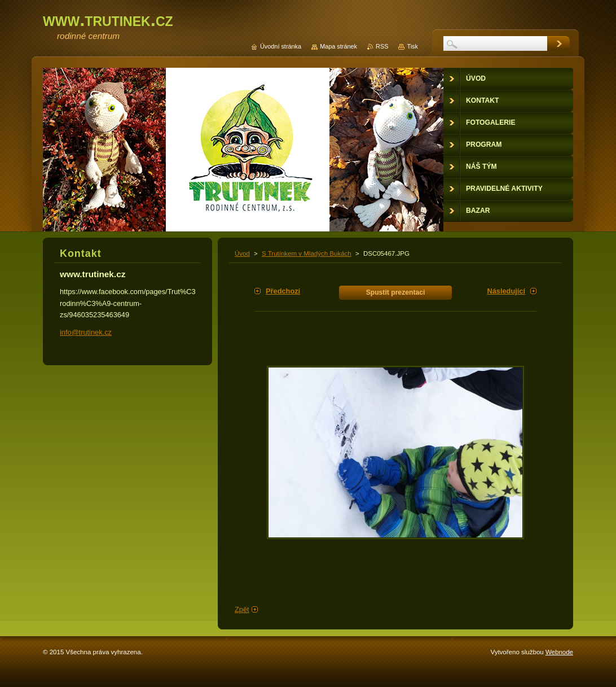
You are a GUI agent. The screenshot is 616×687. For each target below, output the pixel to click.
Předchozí (283, 291)
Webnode (559, 652)
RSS (382, 46)
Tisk (412, 46)
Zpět (242, 609)
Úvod (242, 253)
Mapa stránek (338, 46)
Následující (506, 291)
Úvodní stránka (281, 46)
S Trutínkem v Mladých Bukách (307, 253)
